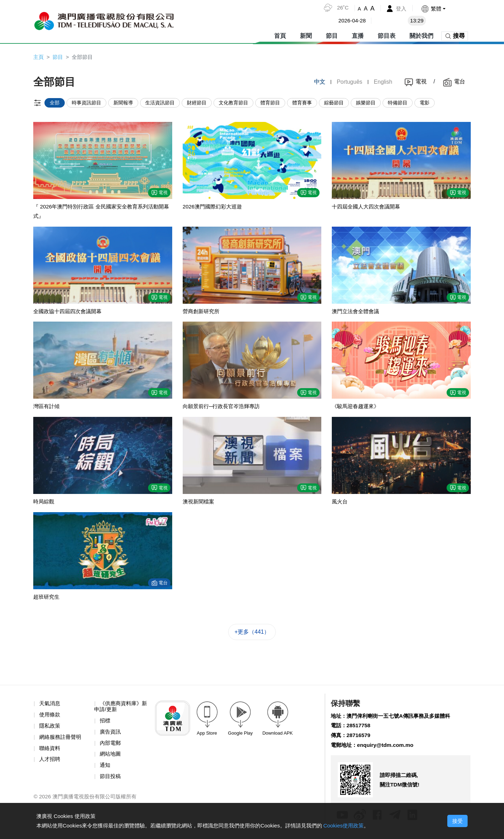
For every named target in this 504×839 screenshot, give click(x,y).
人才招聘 (50, 764)
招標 (105, 724)
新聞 (306, 35)
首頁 (280, 35)
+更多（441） (252, 635)
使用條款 (50, 718)
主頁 (39, 57)
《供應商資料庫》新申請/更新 (119, 710)
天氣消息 (50, 707)
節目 (332, 35)
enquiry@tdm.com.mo (388, 749)
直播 (358, 35)
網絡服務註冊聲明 (62, 741)
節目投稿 (111, 781)
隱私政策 (50, 730)
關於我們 (421, 35)
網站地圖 (111, 759)
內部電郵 (111, 747)
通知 (105, 770)
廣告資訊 (111, 736)
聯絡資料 (50, 752)
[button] (433, 9)
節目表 (387, 35)
